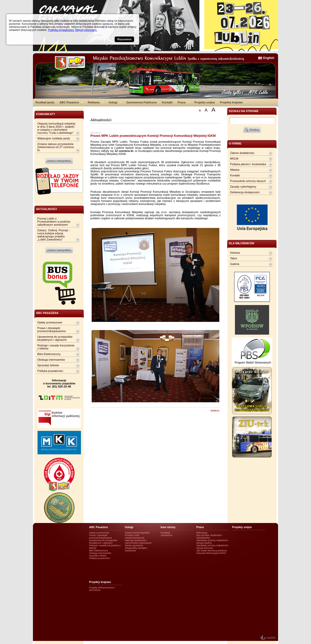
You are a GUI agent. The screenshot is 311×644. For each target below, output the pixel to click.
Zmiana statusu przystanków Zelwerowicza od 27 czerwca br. (56, 147)
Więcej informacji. (86, 30)
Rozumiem (124, 39)
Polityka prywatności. (61, 30)
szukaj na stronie (244, 111)
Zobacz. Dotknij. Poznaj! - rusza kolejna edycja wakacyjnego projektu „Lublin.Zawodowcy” (53, 235)
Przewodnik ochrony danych (248, 181)
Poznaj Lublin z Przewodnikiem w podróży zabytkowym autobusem (54, 222)
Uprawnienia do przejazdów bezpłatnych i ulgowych (55, 338)
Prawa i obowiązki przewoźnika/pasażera (51, 330)
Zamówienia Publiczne (142, 102)
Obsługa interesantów (51, 360)
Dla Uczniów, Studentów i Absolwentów (209, 537)
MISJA (234, 159)
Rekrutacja (202, 533)
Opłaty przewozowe (50, 322)
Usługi (114, 102)
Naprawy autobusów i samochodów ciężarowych (138, 542)
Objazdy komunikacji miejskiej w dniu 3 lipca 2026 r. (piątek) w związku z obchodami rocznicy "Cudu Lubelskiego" (56, 128)
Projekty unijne (205, 102)
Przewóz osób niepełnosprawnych (135, 537)
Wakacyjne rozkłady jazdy (54, 138)
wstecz (215, 410)
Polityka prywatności (50, 371)
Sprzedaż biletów (48, 365)
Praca (182, 102)
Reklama (95, 102)
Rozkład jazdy (45, 102)
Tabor (234, 258)
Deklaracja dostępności (245, 192)
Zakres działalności (242, 153)
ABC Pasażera (70, 102)
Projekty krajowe (232, 102)
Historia (235, 253)
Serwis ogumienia (134, 545)
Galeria (235, 264)
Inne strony (168, 527)
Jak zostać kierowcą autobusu (212, 551)
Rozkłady (165, 533)
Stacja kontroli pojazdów (137, 533)
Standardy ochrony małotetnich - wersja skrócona (213, 547)
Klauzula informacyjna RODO (211, 553)
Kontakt (167, 102)
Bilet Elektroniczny (49, 354)
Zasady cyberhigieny (243, 187)
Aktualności (166, 535)
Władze (235, 170)
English (269, 58)
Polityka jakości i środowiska (248, 164)
